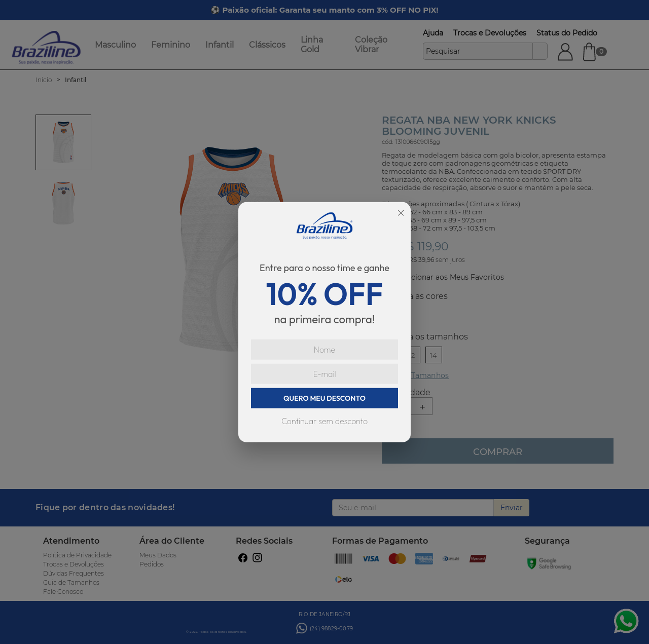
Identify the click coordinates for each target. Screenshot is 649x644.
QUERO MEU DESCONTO (324, 398)
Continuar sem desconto (324, 421)
